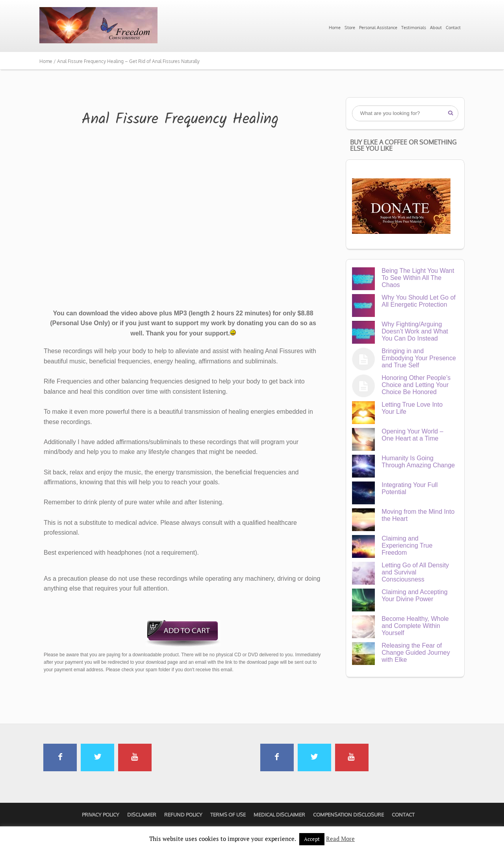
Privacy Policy (101, 815)
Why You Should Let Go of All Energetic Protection (419, 301)
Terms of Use (228, 815)
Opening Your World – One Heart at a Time (412, 435)
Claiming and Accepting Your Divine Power (414, 595)
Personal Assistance (378, 28)
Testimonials (414, 28)
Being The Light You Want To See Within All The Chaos (418, 278)
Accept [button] (312, 839)
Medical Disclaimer (279, 815)
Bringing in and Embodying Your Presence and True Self (419, 358)
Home (335, 28)
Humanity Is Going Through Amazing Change (418, 462)
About (436, 28)
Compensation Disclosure (348, 815)
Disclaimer (142, 815)
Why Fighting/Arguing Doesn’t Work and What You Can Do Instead (415, 331)
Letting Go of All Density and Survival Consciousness (415, 572)
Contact (453, 28)
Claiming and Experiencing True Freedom (407, 545)
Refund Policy (183, 815)
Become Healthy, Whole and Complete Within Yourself (415, 626)
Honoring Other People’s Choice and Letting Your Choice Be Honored (416, 385)
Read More (340, 839)
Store (350, 28)
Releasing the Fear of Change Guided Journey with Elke (416, 653)
